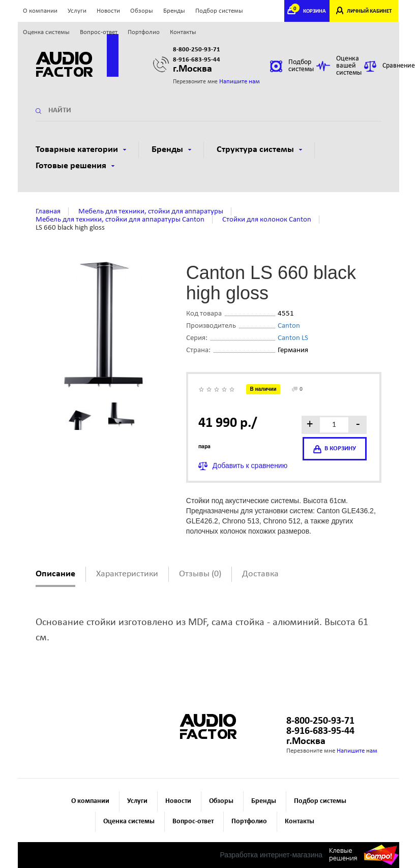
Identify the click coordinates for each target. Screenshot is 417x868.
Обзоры (142, 11)
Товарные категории (81, 150)
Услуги (77, 11)
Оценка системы (46, 32)
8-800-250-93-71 (197, 50)
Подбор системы (219, 11)
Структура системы (259, 150)
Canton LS (293, 338)
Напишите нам (240, 82)
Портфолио (144, 32)
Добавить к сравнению (250, 466)
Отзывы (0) (200, 574)
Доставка (260, 574)
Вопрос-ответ (99, 32)
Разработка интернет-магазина (271, 855)
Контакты (183, 32)
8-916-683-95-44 (197, 60)
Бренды (174, 11)
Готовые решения (75, 166)
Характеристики (127, 574)
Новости (108, 11)
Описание (55, 574)
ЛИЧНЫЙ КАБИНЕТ (369, 11)
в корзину (335, 449)
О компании (40, 11)
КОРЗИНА (310, 11)
